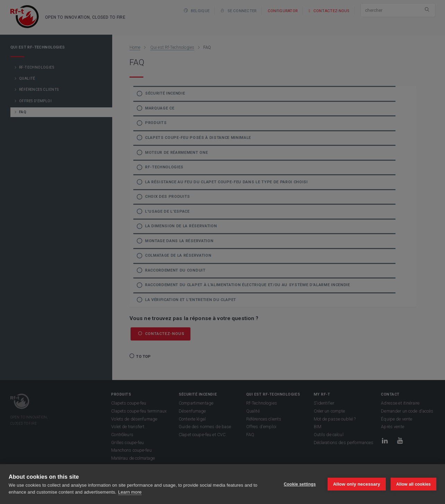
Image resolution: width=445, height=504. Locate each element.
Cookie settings (300, 484)
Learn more (130, 492)
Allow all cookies (413, 484)
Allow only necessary (357, 484)
